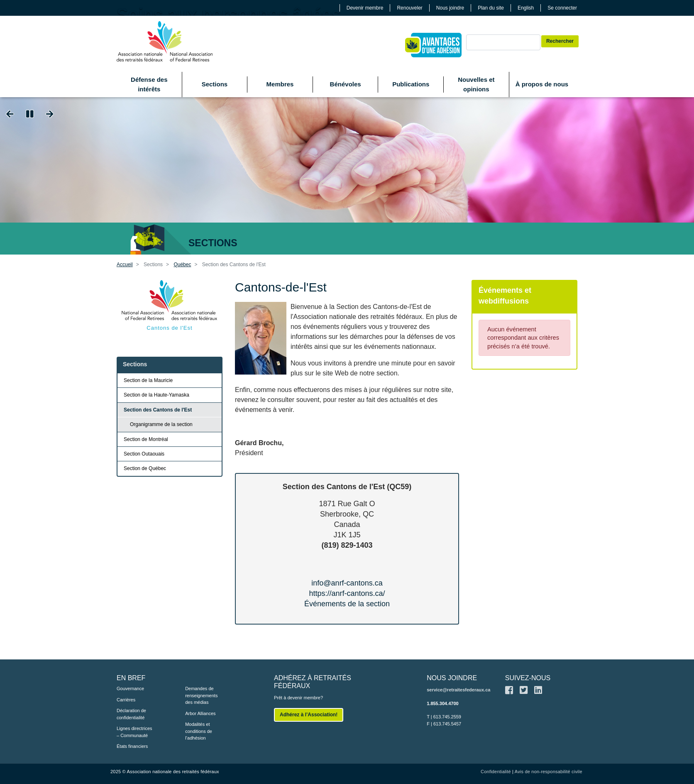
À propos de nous (542, 84)
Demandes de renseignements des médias (201, 695)
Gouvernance (130, 688)
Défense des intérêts (149, 84)
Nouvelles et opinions (476, 84)
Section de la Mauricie (148, 380)
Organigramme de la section (161, 424)
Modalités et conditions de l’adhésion (199, 731)
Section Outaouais (144, 454)
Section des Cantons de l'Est (158, 410)
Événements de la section (347, 604)
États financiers (132, 746)
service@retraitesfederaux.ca (458, 690)
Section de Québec (145, 468)
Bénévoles (346, 84)
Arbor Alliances (200, 713)
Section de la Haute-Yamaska (156, 395)
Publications (411, 84)
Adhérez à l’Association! (309, 715)
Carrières (126, 700)
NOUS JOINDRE (452, 678)
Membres (280, 84)
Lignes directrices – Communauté (134, 732)
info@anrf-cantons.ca (347, 583)
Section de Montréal (146, 439)
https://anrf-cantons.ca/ (347, 593)
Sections (215, 84)
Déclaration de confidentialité (131, 714)
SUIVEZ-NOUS (528, 678)
